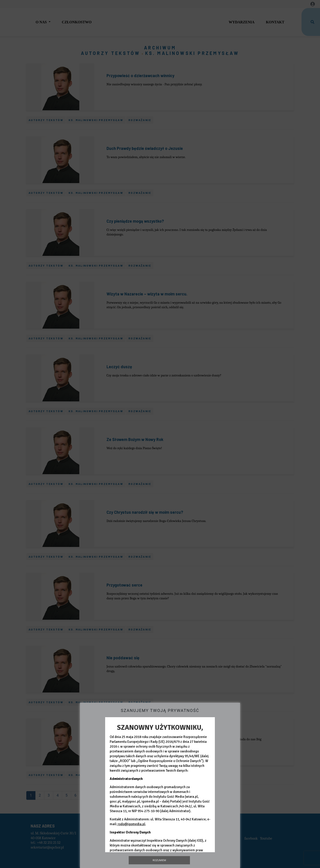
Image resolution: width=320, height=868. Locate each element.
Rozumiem (159, 860)
